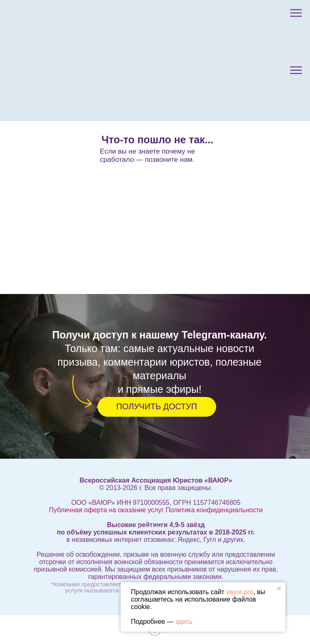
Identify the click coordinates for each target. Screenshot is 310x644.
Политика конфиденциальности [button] (214, 510)
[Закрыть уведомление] (279, 588)
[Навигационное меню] (296, 13)
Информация (156, 527)
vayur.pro (240, 592)
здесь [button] (184, 622)
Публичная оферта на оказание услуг (106, 510)
